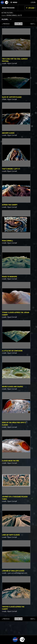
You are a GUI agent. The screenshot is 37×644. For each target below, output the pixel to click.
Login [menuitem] (33, 2)
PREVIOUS (5, 23)
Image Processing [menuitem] (8, 8)
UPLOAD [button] (31, 8)
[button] (12, 15)
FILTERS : (5, 19)
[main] (18, 322)
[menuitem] (14, 2)
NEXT (31, 23)
